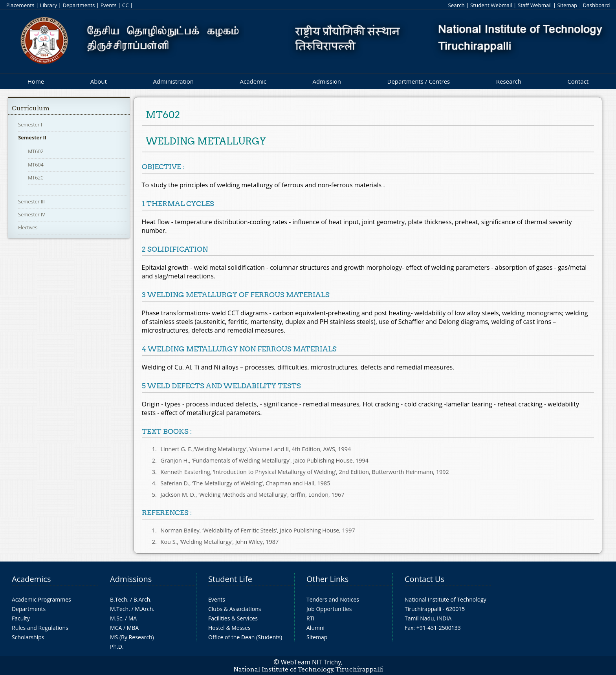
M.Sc (116, 618)
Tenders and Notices (333, 599)
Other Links (327, 579)
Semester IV (32, 214)
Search (456, 5)
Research (509, 81)
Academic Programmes (41, 599)
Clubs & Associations (235, 609)
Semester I (30, 124)
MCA (116, 628)
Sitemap (567, 5)
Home (36, 81)
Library (49, 5)
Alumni (315, 628)
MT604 (36, 165)
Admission (327, 81)
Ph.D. (117, 647)
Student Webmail (491, 5)
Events (109, 5)
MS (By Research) (132, 637)
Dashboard (597, 5)
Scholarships (28, 637)
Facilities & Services (233, 618)
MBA (133, 628)
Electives (28, 227)
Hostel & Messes (229, 628)
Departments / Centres (419, 81)
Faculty (21, 618)
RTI (310, 618)
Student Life (230, 579)
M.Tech (119, 609)
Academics (31, 579)
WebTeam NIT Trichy (311, 662)
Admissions (131, 579)
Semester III (31, 201)
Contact (578, 81)
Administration (173, 81)
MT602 (36, 151)
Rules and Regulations (40, 628)
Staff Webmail (535, 5)
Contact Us (424, 579)
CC (126, 5)
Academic (253, 81)
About (99, 81)
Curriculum (31, 108)
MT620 (36, 177)
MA (133, 618)
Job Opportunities (329, 609)
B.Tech (119, 599)
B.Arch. (143, 599)
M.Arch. (145, 609)
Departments (79, 5)
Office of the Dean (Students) (245, 637)
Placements (20, 5)
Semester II (32, 137)
